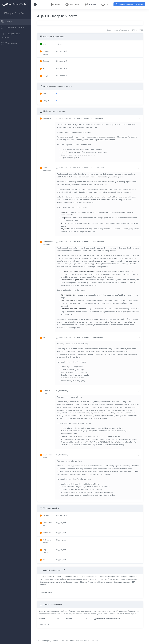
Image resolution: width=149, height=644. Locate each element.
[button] (100, 119)
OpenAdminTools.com (81, 641)
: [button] (48, 118)
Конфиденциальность (53, 641)
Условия (67, 641)
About (39, 641)
